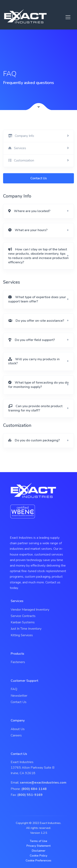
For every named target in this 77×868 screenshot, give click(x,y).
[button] (38, 211)
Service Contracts (23, 616)
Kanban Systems (23, 622)
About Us (18, 729)
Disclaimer (39, 851)
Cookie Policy (38, 856)
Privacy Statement (38, 846)
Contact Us (39, 178)
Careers (16, 735)
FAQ (14, 689)
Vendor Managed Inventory (30, 610)
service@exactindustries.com (43, 783)
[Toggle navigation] (68, 17)
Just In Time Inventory (26, 629)
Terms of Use (38, 841)
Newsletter (19, 696)
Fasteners (18, 662)
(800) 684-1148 (34, 789)
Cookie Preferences (38, 861)
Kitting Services (22, 635)
